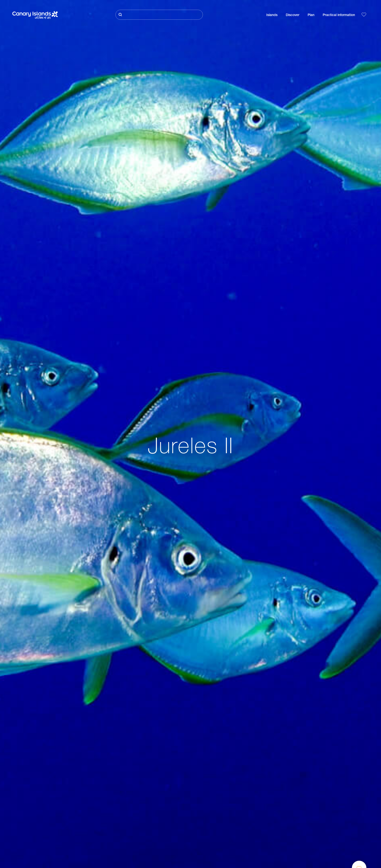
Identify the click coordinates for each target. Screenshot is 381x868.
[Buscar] (159, 15)
